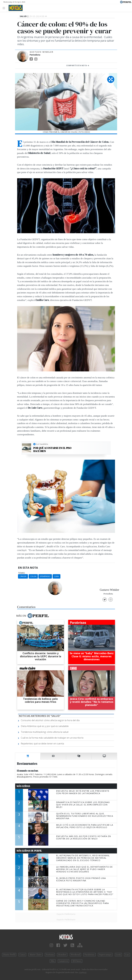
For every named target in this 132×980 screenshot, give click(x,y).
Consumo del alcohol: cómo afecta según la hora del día (50, 720)
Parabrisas (89, 955)
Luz (127, 955)
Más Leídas (23, 786)
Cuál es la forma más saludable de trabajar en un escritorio (52, 738)
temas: (22, 573)
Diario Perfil (9, 955)
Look (118, 955)
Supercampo (105, 955)
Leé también (42, 444)
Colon (33, 576)
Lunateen (63, 961)
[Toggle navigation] (5, 8)
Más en (32, 616)
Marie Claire (36, 955)
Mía (53, 961)
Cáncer (23, 576)
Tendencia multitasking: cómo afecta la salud (45, 732)
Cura (57, 576)
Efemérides (45, 576)
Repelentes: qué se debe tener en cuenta (42, 744)
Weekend (75, 955)
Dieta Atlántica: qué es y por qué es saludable (45, 726)
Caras (22, 955)
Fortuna (50, 955)
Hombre (62, 955)
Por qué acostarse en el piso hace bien (52, 450)
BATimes (77, 961)
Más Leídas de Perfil (29, 851)
